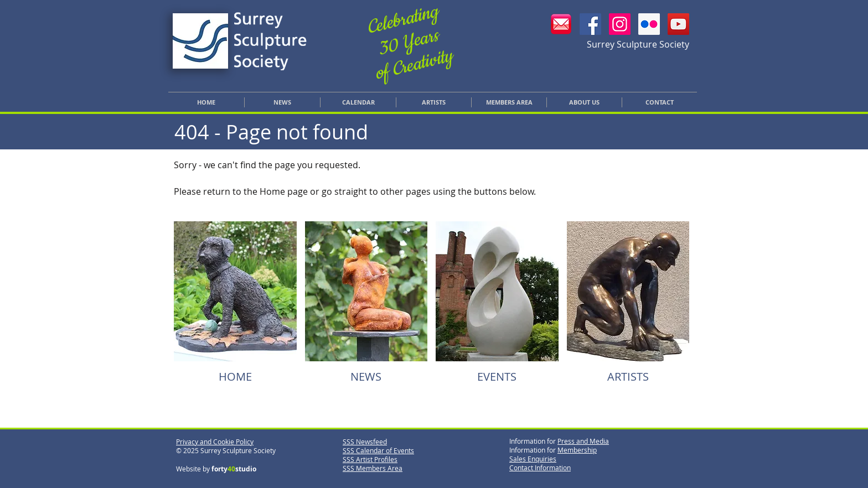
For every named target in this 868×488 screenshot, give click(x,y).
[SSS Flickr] (649, 24)
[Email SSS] (561, 24)
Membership (577, 450)
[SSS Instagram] (620, 24)
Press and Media (583, 441)
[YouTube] (678, 24)
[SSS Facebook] (590, 24)
